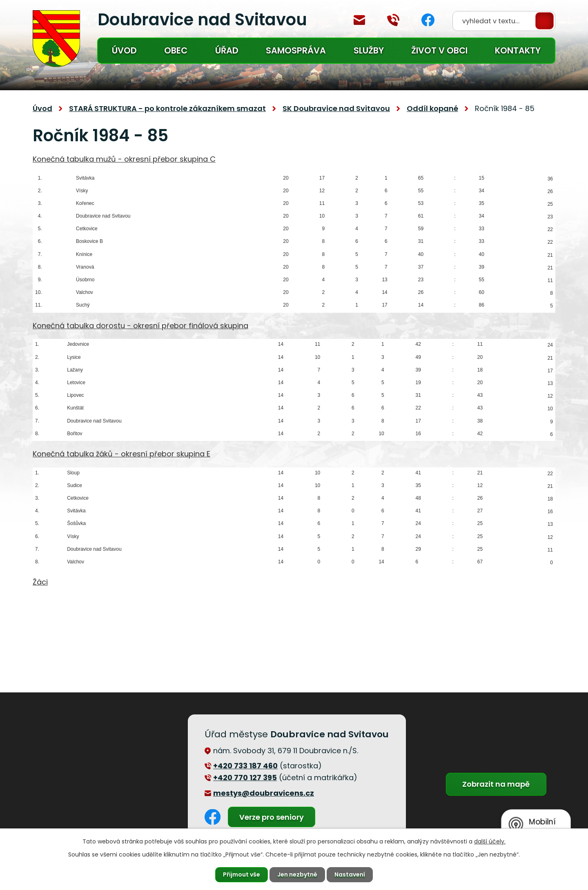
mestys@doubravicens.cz (359, 20)
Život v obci (439, 50)
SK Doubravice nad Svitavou (336, 108)
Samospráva (296, 50)
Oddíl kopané (432, 108)
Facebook (428, 20)
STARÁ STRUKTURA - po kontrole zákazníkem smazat (167, 108)
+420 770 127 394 (393, 20)
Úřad (227, 50)
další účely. (490, 841)
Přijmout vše (242, 874)
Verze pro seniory (272, 817)
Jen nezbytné (297, 874)
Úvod (124, 50)
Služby (369, 50)
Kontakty (518, 50)
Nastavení (350, 874)
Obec (176, 50)
